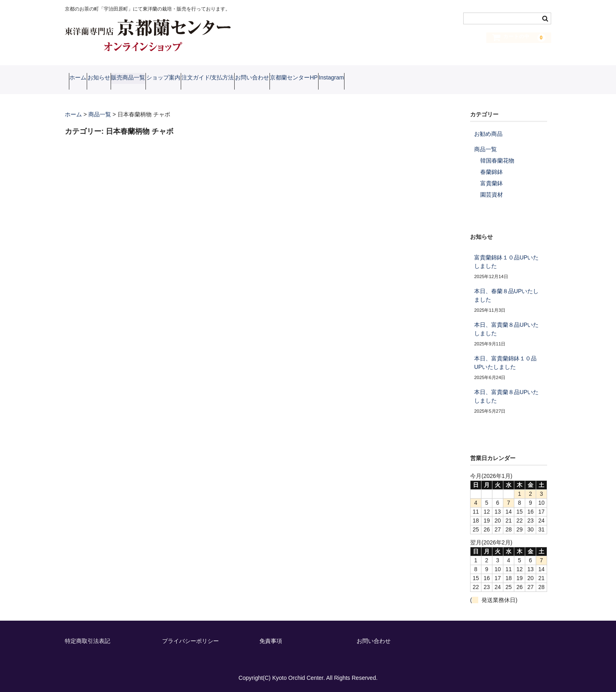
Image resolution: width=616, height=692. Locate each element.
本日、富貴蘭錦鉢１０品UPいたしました (505, 362)
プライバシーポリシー (190, 641)
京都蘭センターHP (391, 79)
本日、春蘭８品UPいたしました (506, 295)
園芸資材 (492, 194)
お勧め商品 (488, 133)
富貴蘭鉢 (492, 183)
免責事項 (271, 641)
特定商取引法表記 (88, 641)
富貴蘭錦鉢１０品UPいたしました (506, 261)
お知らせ (118, 79)
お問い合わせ (334, 79)
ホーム (82, 79)
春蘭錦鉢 (492, 171)
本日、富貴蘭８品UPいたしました (506, 329)
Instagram (444, 79)
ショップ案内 (214, 79)
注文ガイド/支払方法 (274, 79)
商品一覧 (486, 149)
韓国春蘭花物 (497, 160)
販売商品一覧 (163, 79)
